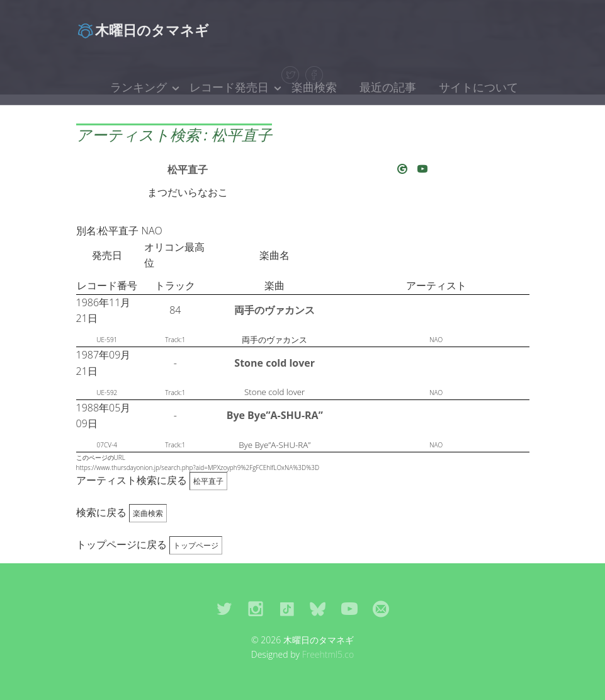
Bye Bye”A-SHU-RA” (275, 415)
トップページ (196, 545)
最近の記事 (388, 87)
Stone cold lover (274, 363)
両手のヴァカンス (274, 310)
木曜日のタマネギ (143, 30)
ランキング (139, 87)
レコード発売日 (229, 87)
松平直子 (188, 169)
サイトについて (478, 87)
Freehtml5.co (328, 654)
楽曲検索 (314, 87)
